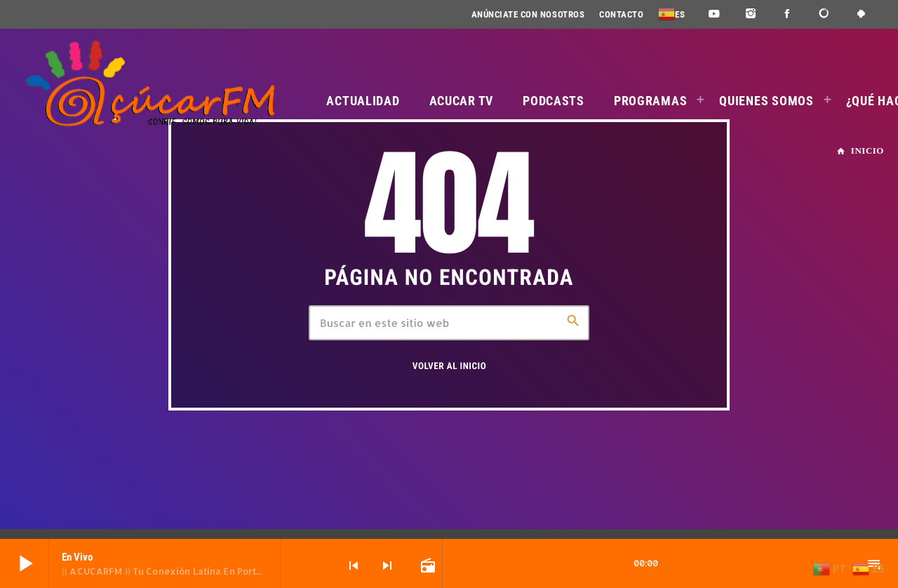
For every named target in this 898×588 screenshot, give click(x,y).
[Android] (861, 14)
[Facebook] (788, 14)
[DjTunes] (825, 14)
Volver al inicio (449, 367)
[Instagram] (751, 14)
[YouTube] (714, 14)
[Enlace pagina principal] (149, 84)
